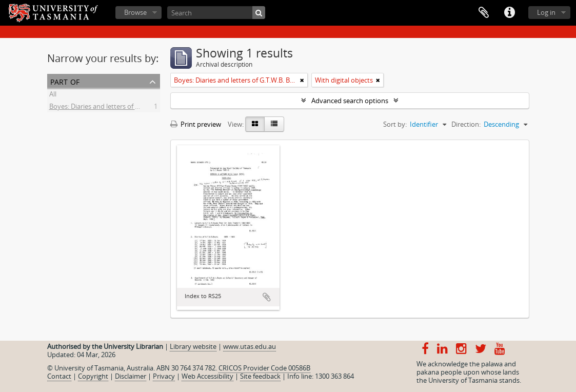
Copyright (93, 376)
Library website (193, 346)
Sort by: (395, 124)
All (53, 95)
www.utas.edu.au (250, 346)
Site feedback (260, 376)
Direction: (466, 124)
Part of (65, 81)
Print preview (196, 124)
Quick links (509, 13)
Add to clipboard (267, 297)
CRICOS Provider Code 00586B (264, 368)
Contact (59, 376)
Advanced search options (350, 101)
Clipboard (484, 13)
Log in (546, 12)
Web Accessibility (207, 376)
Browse (135, 12)
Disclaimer (131, 376)
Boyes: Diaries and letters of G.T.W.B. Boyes (114, 108)
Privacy (164, 376)
